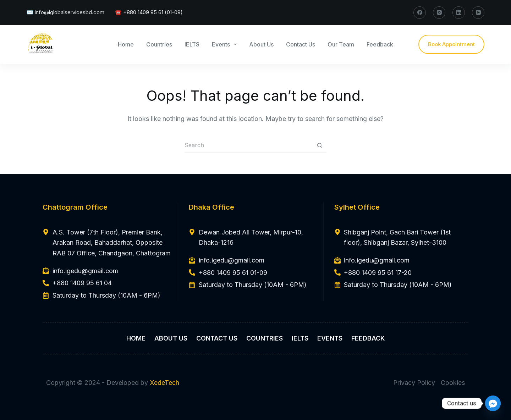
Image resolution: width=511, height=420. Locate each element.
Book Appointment (451, 44)
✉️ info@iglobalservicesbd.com (65, 12)
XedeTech (164, 383)
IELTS (192, 44)
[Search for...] (248, 145)
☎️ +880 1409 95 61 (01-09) (149, 12)
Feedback (380, 44)
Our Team (341, 44)
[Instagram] (439, 13)
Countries (159, 44)
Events (226, 44)
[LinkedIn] (459, 13)
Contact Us (301, 44)
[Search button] (319, 145)
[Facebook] (420, 13)
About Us (261, 44)
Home (126, 44)
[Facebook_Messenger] (493, 403)
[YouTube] (478, 13)
